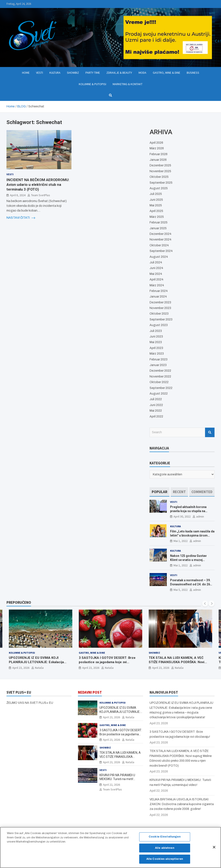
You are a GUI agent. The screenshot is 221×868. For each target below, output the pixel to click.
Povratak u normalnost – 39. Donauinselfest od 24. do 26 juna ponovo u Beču (190, 584)
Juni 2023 (156, 337)
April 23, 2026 (21, 668)
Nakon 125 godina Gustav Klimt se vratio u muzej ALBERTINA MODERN (188, 560)
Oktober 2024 (159, 245)
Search (210, 432)
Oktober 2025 (159, 177)
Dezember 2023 (160, 302)
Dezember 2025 (160, 165)
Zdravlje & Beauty (119, 73)
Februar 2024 (159, 291)
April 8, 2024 (18, 195)
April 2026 (156, 143)
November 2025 (160, 171)
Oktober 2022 (159, 382)
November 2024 (160, 240)
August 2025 (159, 188)
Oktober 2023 (159, 314)
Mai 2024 (156, 274)
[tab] (159, 492)
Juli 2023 (156, 331)
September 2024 (161, 251)
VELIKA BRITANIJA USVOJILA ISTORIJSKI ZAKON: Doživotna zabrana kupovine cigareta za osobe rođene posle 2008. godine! (182, 804)
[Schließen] (214, 847)
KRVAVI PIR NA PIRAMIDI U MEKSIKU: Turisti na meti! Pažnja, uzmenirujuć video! (118, 779)
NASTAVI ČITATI (21, 218)
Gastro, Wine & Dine (167, 73)
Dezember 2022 (160, 371)
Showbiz (73, 73)
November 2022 (160, 377)
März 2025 (157, 217)
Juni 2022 (156, 405)
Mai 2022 (156, 411)
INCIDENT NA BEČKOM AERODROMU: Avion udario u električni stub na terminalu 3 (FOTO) (38, 185)
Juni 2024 (156, 268)
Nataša (39, 668)
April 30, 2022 (182, 516)
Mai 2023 (156, 342)
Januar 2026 (158, 160)
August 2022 (159, 394)
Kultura (55, 73)
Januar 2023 (158, 365)
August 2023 (159, 325)
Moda (142, 73)
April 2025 (156, 211)
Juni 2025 (156, 200)
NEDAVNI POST (90, 692)
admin (200, 516)
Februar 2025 (159, 222)
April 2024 (156, 280)
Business (193, 73)
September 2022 (161, 388)
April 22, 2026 (111, 785)
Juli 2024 (156, 262)
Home (26, 73)
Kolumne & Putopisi (92, 84)
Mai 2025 (156, 205)
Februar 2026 (159, 154)
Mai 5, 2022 (181, 590)
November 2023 (160, 308)
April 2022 (156, 416)
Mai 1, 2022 (181, 541)
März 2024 (157, 285)
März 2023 (157, 354)
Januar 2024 (158, 297)
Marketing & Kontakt (128, 84)
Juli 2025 (156, 194)
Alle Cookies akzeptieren (165, 859)
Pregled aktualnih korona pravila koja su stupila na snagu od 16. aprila (188, 511)
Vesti (39, 73)
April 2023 (156, 348)
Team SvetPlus (41, 195)
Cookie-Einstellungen (165, 837)
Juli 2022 (156, 399)
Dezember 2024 (160, 234)
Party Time (93, 73)
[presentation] (205, 604)
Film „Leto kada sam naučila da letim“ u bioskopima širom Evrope (192, 535)
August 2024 (159, 257)
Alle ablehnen (165, 848)
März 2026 (157, 148)
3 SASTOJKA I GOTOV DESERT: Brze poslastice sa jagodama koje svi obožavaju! (107, 662)
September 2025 (161, 183)
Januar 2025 (158, 228)
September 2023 (161, 319)
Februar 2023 (159, 359)
